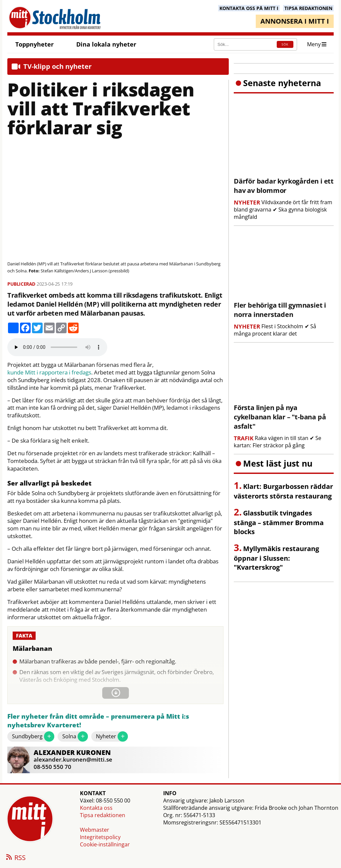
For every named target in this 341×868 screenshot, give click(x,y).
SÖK (285, 44)
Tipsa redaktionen (103, 815)
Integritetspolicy (100, 837)
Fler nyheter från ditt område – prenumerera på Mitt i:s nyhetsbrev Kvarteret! (98, 721)
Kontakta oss (96, 808)
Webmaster (95, 830)
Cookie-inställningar (105, 844)
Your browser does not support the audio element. (57, 347)
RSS (15, 858)
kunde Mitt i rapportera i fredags (49, 372)
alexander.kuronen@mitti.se (73, 759)
